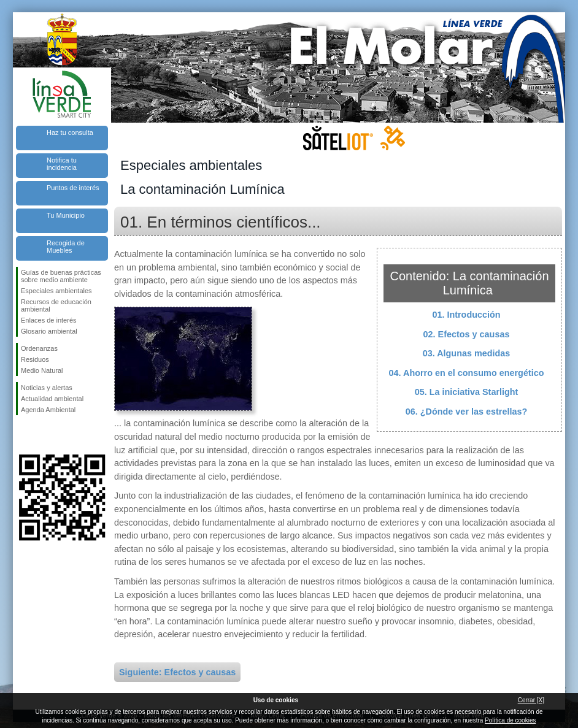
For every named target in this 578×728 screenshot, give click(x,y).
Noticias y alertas (47, 388)
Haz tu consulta (70, 132)
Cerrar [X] (531, 700)
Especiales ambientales (56, 291)
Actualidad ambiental (52, 399)
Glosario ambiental (49, 331)
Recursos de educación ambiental (56, 305)
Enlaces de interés (49, 320)
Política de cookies (510, 720)
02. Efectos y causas (467, 334)
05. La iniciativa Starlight (467, 392)
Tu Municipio (66, 215)
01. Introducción (466, 315)
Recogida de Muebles (66, 247)
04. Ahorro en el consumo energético (467, 373)
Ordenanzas (39, 348)
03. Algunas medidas (467, 353)
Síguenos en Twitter (44, 435)
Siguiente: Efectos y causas (177, 672)
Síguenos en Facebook (23, 435)
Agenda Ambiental (48, 410)
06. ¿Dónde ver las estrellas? (466, 412)
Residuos (35, 359)
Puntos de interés (73, 188)
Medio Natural (42, 370)
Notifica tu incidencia (62, 164)
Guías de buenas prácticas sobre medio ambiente (61, 276)
